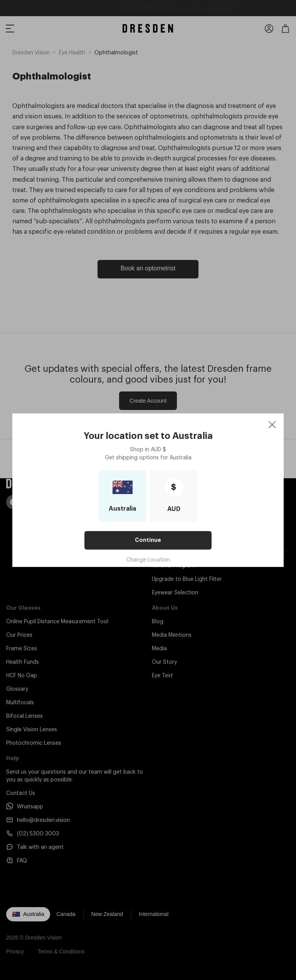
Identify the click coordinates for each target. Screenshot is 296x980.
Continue (148, 540)
